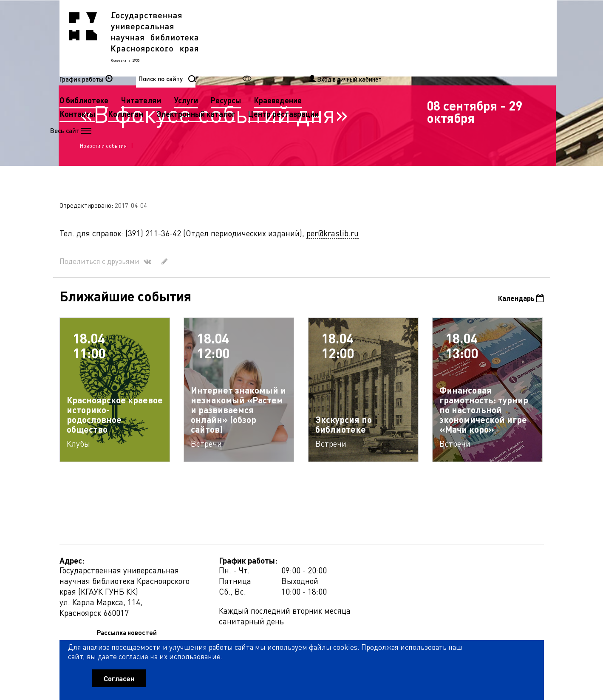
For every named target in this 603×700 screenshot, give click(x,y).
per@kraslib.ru (333, 237)
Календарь (519, 303)
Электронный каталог (366, 51)
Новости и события (104, 147)
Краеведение (448, 38)
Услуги (356, 38)
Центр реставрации (265, 65)
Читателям (311, 38)
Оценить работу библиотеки (502, 652)
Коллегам (296, 51)
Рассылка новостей (379, 568)
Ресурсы (396, 38)
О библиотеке (254, 38)
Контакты (247, 51)
